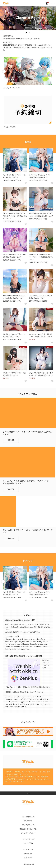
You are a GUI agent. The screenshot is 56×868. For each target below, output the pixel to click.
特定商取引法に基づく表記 (28, 829)
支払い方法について (28, 825)
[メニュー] (53, 3)
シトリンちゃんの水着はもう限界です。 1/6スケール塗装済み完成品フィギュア (41, 257)
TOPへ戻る (28, 793)
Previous (4, 71)
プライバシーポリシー (28, 833)
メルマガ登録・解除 (28, 839)
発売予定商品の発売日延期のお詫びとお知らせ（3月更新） (22, 39)
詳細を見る (11, 440)
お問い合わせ (28, 858)
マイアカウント (28, 850)
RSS (25, 843)
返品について (28, 821)
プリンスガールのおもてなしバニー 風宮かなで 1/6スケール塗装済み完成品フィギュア (15, 216)
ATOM (30, 843)
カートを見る (28, 854)
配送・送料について (28, 817)
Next (52, 71)
